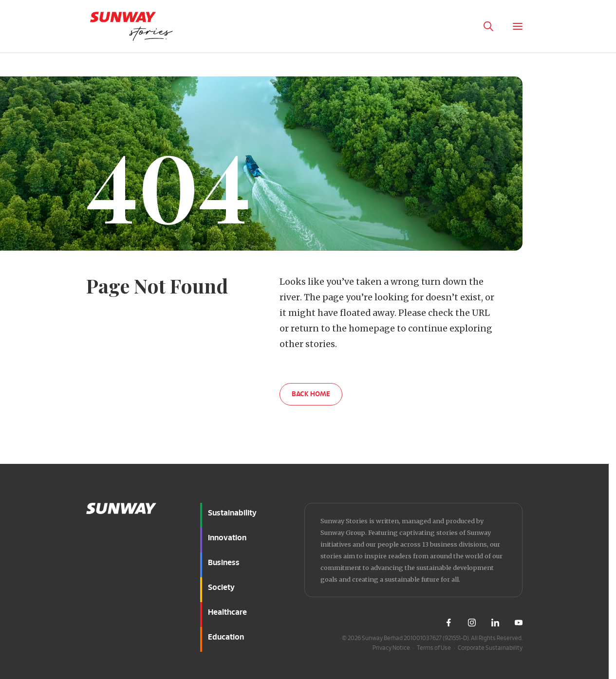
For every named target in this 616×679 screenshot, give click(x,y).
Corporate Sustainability (490, 648)
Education (226, 637)
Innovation (227, 538)
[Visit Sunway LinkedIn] (495, 623)
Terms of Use (434, 648)
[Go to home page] (131, 26)
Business (224, 563)
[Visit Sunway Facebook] (448, 623)
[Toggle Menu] (518, 26)
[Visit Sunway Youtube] (519, 623)
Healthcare (227, 612)
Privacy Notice (391, 648)
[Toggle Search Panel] (488, 26)
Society (221, 587)
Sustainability (232, 513)
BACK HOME (311, 394)
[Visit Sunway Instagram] (472, 623)
